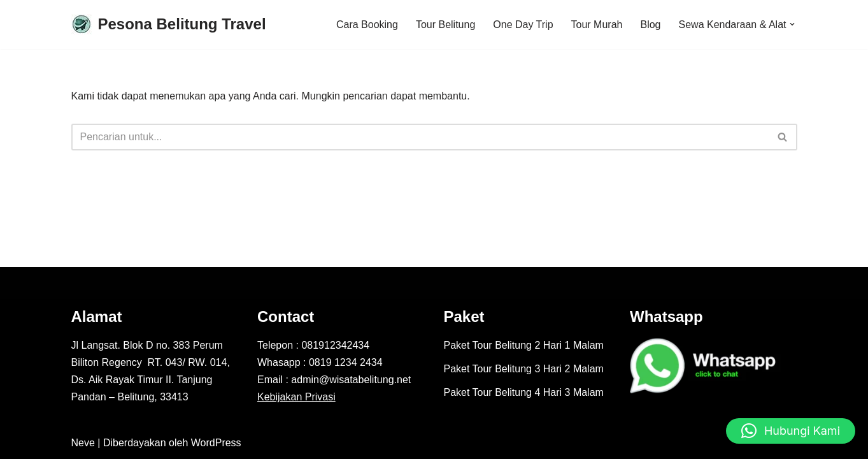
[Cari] (420, 137)
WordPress (216, 443)
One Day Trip (523, 25)
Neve (83, 443)
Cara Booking (367, 25)
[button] (792, 24)
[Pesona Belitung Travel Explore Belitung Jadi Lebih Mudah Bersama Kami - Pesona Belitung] (169, 25)
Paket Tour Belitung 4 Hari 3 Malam (524, 392)
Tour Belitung (445, 25)
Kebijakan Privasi (296, 397)
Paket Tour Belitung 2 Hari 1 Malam (524, 345)
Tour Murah (597, 25)
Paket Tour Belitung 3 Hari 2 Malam (524, 369)
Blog (650, 25)
